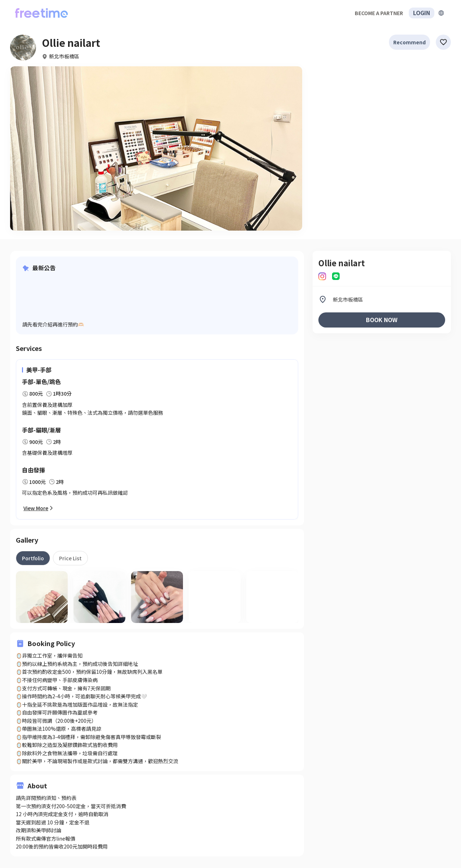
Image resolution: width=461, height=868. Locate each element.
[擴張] (441, 13)
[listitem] (382, 299)
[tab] (33, 558)
